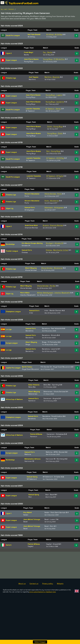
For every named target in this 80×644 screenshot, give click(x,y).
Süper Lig (10, 208)
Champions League (13, 311)
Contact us (34, 587)
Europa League (12, 343)
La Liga (9, 329)
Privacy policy (48, 587)
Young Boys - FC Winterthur (54, 59)
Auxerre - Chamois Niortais (53, 225)
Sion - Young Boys (53, 151)
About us (22, 587)
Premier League (12, 251)
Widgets (60, 587)
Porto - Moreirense (52, 201)
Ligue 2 (9, 53)
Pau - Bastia (48, 52)
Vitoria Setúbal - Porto (53, 194)
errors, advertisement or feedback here (42, 596)
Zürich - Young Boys (55, 126)
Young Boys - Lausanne (55, 102)
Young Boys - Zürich (55, 133)
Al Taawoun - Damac (53, 109)
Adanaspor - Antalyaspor (54, 207)
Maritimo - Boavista (52, 77)
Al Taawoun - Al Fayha (55, 176)
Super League (11, 60)
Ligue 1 (9, 513)
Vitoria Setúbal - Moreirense (52, 268)
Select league (40, 642)
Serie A (9, 545)
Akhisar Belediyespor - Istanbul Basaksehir (54, 293)
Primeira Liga (11, 78)
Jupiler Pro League (13, 368)
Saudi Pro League (13, 35)
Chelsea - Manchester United (57, 250)
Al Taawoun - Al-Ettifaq (55, 158)
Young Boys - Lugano (54, 95)
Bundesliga (10, 244)
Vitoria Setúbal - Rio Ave (46, 286)
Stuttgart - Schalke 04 (55, 243)
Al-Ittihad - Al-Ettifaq (54, 34)
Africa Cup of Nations (14, 399)
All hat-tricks (7, 9)
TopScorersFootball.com (23, 3)
